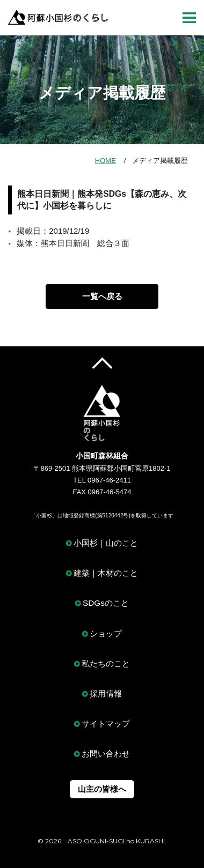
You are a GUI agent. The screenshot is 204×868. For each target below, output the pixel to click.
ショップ (106, 633)
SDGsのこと (106, 603)
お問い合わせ (106, 754)
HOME (105, 161)
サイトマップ (106, 724)
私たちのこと (106, 663)
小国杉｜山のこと (106, 543)
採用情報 (106, 693)
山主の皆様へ (102, 789)
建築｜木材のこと (106, 573)
